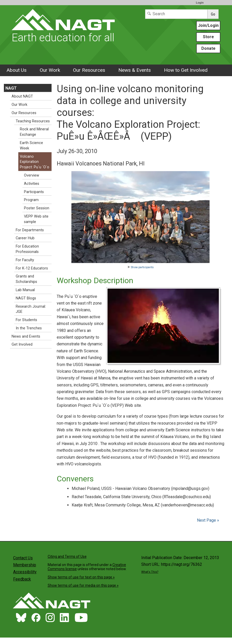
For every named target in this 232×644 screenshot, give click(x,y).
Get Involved (22, 344)
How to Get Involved (186, 70)
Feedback (22, 579)
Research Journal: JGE (31, 309)
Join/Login (208, 25)
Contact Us (23, 558)
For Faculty (25, 260)
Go (213, 14)
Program (31, 200)
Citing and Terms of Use (67, 556)
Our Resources (89, 70)
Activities (32, 184)
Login (200, 3)
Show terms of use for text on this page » (81, 577)
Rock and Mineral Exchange (34, 132)
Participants (34, 192)
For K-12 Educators (32, 268)
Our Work (50, 70)
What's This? (150, 572)
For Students (26, 320)
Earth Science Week (31, 146)
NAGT (11, 88)
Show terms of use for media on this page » (83, 585)
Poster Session (37, 208)
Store (208, 37)
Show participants (141, 267)
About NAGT (22, 96)
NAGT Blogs (26, 298)
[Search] (176, 14)
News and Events (26, 336)
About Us (16, 70)
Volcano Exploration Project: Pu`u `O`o (35, 162)
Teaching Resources (33, 121)
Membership (25, 565)
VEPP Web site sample (36, 219)
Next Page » (208, 520)
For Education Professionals (27, 249)
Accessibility (25, 572)
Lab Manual (25, 290)
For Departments (30, 230)
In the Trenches (29, 328)
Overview (32, 175)
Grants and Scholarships (26, 279)
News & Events (135, 70)
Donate (208, 48)
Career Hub (25, 238)
